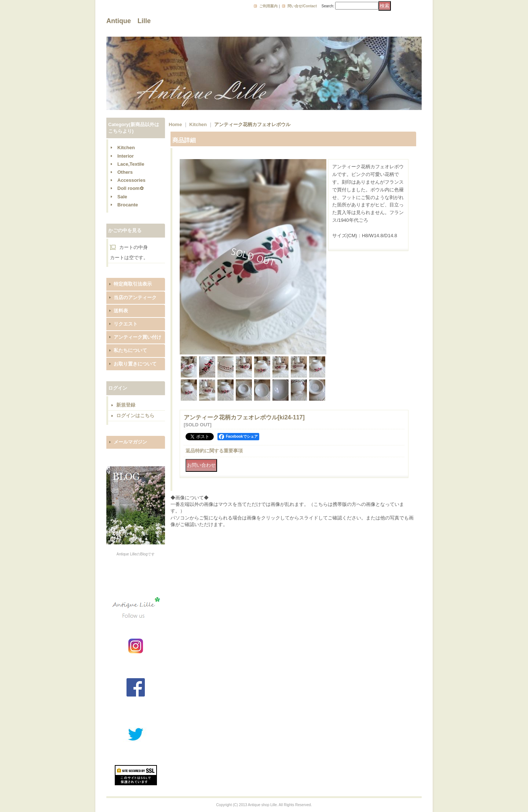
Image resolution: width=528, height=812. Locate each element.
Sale (122, 197)
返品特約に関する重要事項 (214, 451)
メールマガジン (130, 442)
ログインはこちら (135, 416)
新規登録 (126, 405)
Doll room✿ (131, 188)
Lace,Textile (131, 164)
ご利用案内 (268, 6)
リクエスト (126, 324)
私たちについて (130, 350)
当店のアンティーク (135, 297)
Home (175, 124)
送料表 (121, 311)
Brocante (128, 205)
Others (125, 172)
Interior (126, 156)
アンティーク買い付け (137, 337)
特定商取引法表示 (133, 284)
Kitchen (126, 148)
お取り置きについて (135, 364)
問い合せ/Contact (302, 6)
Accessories (131, 180)
